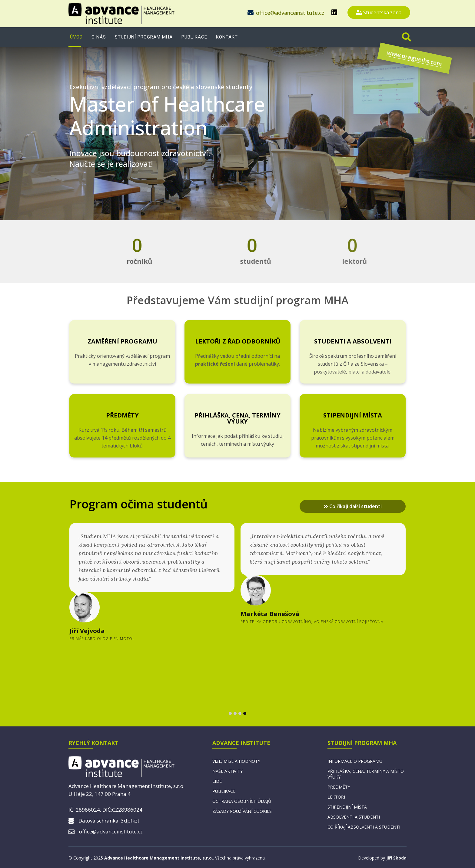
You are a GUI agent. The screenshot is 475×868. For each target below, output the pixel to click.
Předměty (122, 415)
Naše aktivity (228, 771)
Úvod (76, 37)
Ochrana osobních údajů (242, 801)
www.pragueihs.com (393, 62)
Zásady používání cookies (242, 811)
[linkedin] (334, 12)
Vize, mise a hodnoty (236, 761)
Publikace (194, 37)
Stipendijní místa (353, 415)
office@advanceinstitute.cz (290, 13)
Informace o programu (355, 761)
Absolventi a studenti (354, 817)
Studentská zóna (379, 12)
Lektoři (336, 797)
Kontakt (227, 37)
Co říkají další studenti (353, 506)
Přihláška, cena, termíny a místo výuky (366, 774)
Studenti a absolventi (353, 341)
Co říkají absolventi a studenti (364, 827)
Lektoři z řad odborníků (238, 341)
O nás (99, 37)
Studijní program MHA (144, 37)
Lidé (217, 781)
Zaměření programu (122, 341)
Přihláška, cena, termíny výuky (237, 418)
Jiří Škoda (396, 858)
